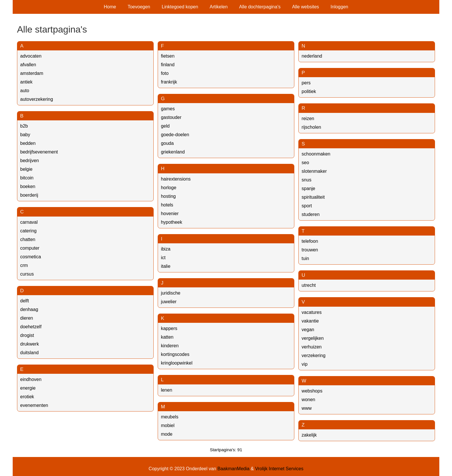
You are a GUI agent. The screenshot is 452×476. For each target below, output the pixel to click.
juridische (171, 293)
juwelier (169, 302)
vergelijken (312, 338)
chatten (28, 239)
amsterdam (32, 73)
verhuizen (311, 347)
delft (25, 301)
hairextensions (176, 179)
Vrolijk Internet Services (279, 469)
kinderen (170, 346)
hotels (167, 205)
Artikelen (219, 7)
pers (306, 83)
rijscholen (311, 127)
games (168, 109)
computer (30, 248)
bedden (28, 143)
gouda (167, 143)
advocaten (31, 56)
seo (305, 163)
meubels (169, 417)
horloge (168, 188)
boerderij (29, 195)
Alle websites (305, 7)
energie (28, 388)
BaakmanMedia (233, 469)
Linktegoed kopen (180, 7)
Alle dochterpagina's (260, 7)
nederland (312, 56)
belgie (26, 169)
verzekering (313, 355)
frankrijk (169, 82)
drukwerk (30, 344)
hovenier (170, 214)
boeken (28, 186)
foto (165, 73)
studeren (310, 214)
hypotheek (172, 222)
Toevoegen (139, 7)
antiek (26, 82)
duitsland (29, 353)
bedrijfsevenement (39, 152)
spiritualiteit (313, 197)
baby (25, 135)
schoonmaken (316, 154)
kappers (169, 328)
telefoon (310, 241)
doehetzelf (31, 327)
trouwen (310, 250)
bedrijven (30, 161)
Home (110, 7)
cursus (27, 274)
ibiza (166, 249)
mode (167, 434)
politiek (309, 91)
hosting (168, 196)
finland (168, 65)
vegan (308, 330)
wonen (308, 400)
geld (165, 126)
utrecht (309, 285)
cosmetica (31, 257)
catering (28, 231)
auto (25, 91)
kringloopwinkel (177, 363)
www (307, 408)
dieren (27, 318)
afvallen (28, 65)
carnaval (29, 222)
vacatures (311, 312)
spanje (308, 188)
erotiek (27, 397)
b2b (24, 126)
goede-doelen (175, 135)
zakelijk (309, 435)
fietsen (168, 56)
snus (306, 180)
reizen (308, 118)
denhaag (29, 309)
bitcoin (27, 178)
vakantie (310, 321)
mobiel (168, 425)
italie (166, 266)
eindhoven (31, 379)
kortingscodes (175, 354)
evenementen (34, 405)
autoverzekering (37, 99)
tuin (305, 258)
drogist (27, 335)
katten (167, 337)
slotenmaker (314, 171)
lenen (166, 390)
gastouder (171, 117)
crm (24, 265)
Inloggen (339, 7)
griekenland (173, 152)
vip (304, 364)
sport (307, 206)
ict (163, 258)
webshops (312, 391)
